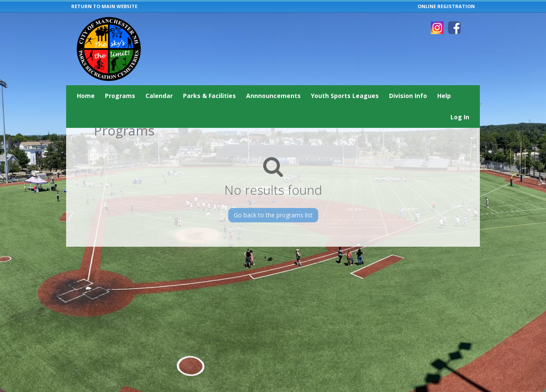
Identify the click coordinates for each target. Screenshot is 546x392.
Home (86, 96)
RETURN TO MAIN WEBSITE (104, 6)
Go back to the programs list (273, 215)
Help (444, 96)
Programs (120, 96)
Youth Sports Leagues (345, 96)
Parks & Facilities (209, 96)
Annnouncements (273, 96)
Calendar (159, 96)
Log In (460, 117)
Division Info (408, 96)
